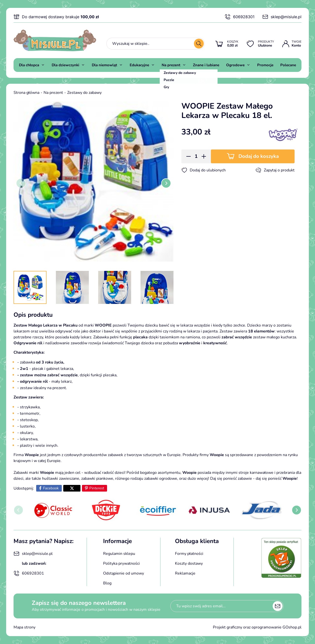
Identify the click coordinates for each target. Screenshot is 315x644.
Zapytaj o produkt (275, 170)
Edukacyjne (139, 65)
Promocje (265, 65)
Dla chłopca (29, 65)
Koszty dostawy (189, 563)
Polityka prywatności (121, 563)
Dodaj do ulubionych (204, 170)
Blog (107, 583)
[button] (187, 156)
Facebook (51, 488)
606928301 (240, 17)
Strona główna (26, 93)
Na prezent (171, 65)
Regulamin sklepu (119, 554)
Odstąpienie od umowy (124, 573)
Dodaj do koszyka (259, 156)
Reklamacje (185, 573)
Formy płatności (189, 554)
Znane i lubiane (206, 65)
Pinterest (97, 488)
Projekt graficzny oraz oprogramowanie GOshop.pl (257, 627)
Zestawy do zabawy (84, 93)
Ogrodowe (235, 65)
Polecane (288, 65)
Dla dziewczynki (65, 65)
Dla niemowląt (104, 65)
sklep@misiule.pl (282, 17)
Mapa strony (24, 627)
